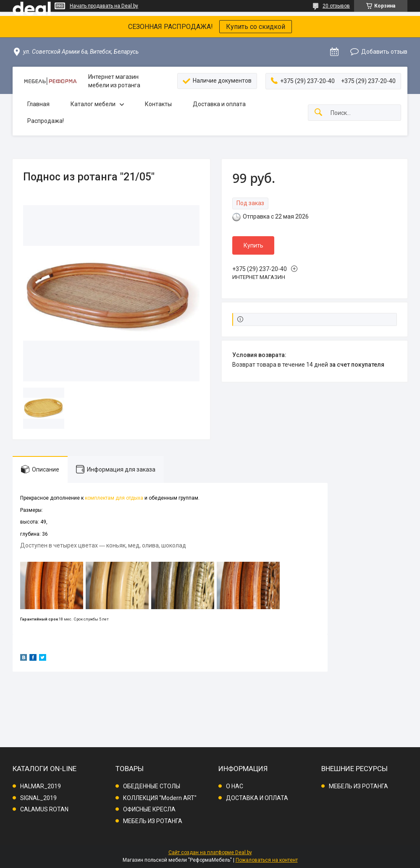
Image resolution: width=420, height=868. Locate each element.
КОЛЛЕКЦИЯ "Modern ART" (160, 798)
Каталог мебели (93, 104)
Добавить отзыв (384, 52)
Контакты (158, 104)
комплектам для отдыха (114, 498)
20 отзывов (336, 6)
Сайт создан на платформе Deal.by (210, 852)
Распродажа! (46, 121)
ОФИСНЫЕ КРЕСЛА (149, 809)
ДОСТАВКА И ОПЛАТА (257, 798)
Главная (38, 104)
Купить (253, 245)
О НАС (235, 786)
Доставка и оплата (219, 104)
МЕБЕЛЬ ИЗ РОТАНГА (153, 821)
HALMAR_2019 (41, 786)
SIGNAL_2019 (38, 798)
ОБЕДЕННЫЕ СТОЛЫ (152, 786)
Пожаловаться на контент (267, 860)
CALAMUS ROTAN (44, 809)
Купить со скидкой (256, 27)
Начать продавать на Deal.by (104, 6)
